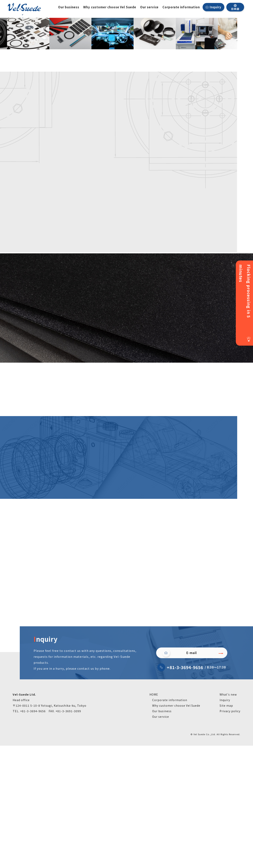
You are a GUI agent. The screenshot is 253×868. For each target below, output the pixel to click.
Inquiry (216, 7)
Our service (149, 7)
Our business (69, 7)
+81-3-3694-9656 (185, 790)
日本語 (235, 7)
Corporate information (181, 7)
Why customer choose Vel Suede (110, 7)
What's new (228, 817)
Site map (226, 828)
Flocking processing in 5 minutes (245, 291)
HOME (154, 817)
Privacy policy (230, 833)
